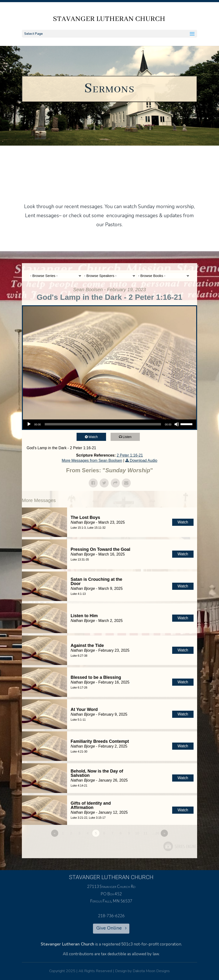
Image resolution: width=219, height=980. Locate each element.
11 (145, 833)
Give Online (109, 928)
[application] (109, 424)
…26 (156, 833)
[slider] (103, 424)
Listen (129, 437)
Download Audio (144, 460)
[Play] (29, 424)
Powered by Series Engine (180, 846)
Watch (95, 437)
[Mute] (177, 424)
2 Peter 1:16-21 (130, 455)
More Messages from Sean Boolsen (92, 460)
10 (137, 833)
